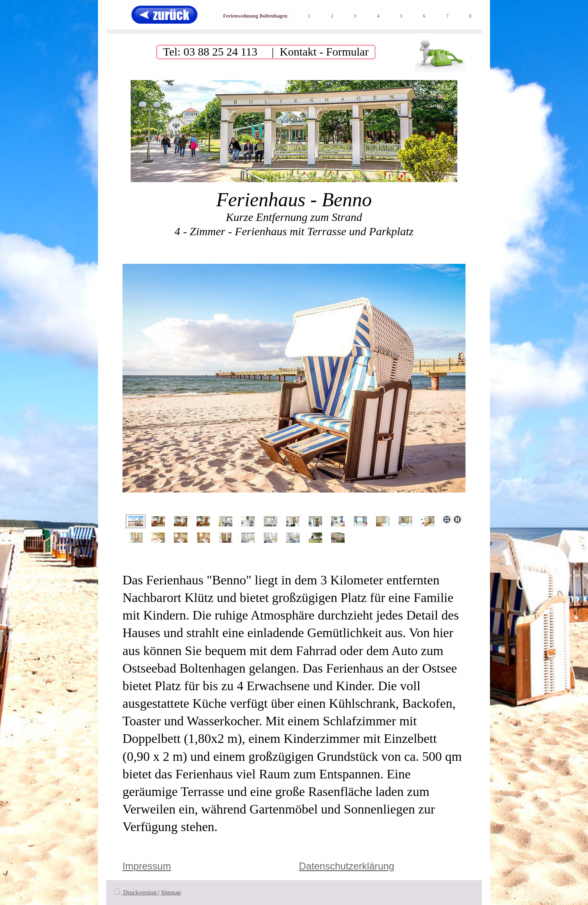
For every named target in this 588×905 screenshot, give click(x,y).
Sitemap (171, 892)
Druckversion (136, 892)
